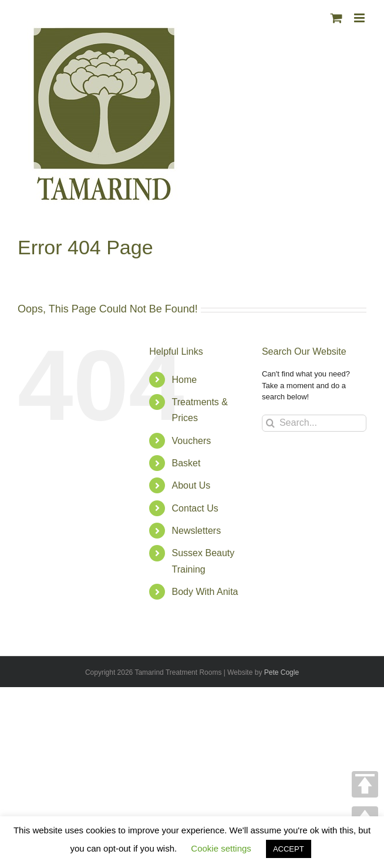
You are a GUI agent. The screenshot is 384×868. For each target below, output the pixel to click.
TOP (365, 784)
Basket (186, 463)
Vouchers (192, 441)
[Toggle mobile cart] (336, 18)
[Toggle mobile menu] (360, 18)
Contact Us (195, 508)
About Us (191, 485)
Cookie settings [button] (221, 848)
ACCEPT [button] (289, 849)
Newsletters (197, 531)
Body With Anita (205, 592)
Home (185, 380)
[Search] (270, 423)
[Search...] (314, 423)
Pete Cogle (282, 672)
